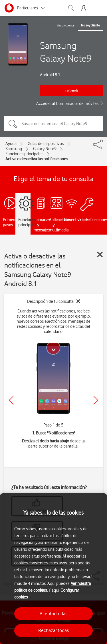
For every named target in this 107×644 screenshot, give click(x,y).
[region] (53, 569)
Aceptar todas (53, 614)
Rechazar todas (53, 630)
